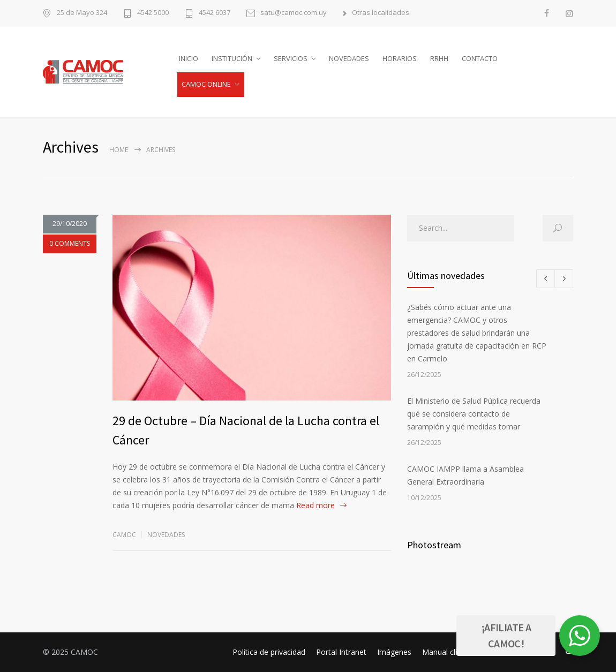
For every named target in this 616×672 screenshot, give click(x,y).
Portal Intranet (341, 652)
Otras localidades (381, 13)
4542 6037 (215, 13)
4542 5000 (153, 13)
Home (119, 150)
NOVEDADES (349, 58)
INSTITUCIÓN (232, 58)
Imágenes (394, 652)
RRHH (439, 58)
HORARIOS (400, 58)
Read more (315, 505)
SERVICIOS (291, 58)
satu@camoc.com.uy (294, 13)
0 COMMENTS (70, 243)
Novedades (166, 535)
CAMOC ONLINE (206, 84)
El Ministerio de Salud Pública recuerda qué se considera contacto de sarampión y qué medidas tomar (474, 414)
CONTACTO (480, 58)
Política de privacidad (269, 652)
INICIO (189, 58)
